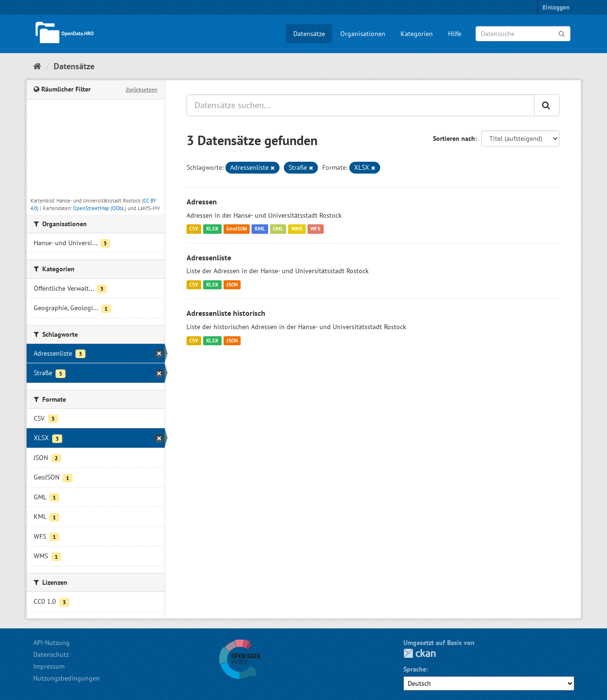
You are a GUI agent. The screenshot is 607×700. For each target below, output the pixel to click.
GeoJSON (237, 229)
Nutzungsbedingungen (66, 678)
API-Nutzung (51, 643)
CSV (194, 229)
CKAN (420, 653)
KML (260, 229)
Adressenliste (209, 258)
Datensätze (309, 34)
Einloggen (556, 7)
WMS (297, 229)
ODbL (118, 208)
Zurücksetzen (142, 89)
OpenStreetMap (91, 208)
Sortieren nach (454, 138)
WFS (315, 229)
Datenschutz (51, 654)
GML (278, 229)
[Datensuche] (523, 34)
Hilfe (455, 34)
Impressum (49, 666)
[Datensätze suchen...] (360, 105)
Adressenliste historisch (226, 313)
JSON (232, 285)
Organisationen (363, 34)
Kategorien (417, 34)
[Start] (37, 66)
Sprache (415, 669)
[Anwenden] (562, 33)
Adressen (202, 202)
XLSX (212, 229)
